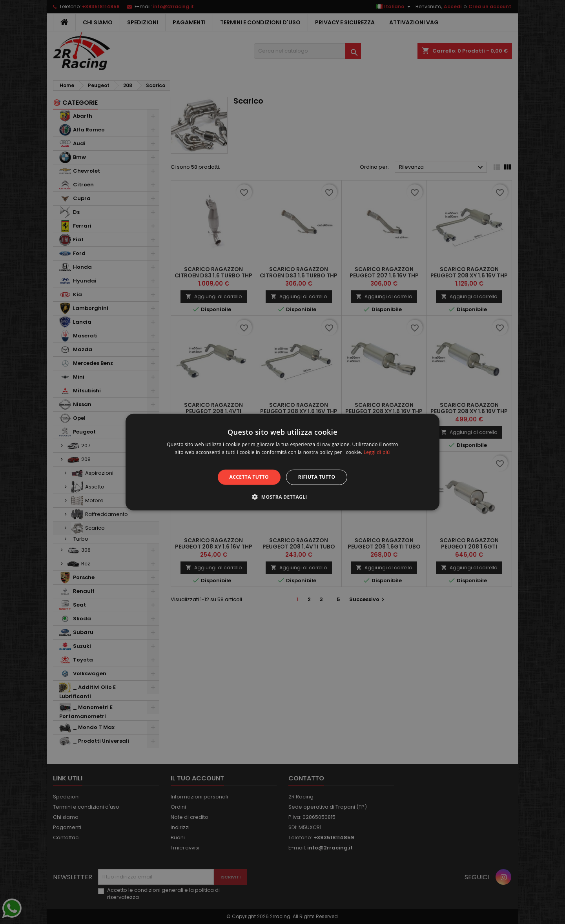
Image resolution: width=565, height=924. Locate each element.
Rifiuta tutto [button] (317, 477)
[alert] (282, 462)
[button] (282, 497)
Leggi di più (377, 452)
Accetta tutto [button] (249, 477)
